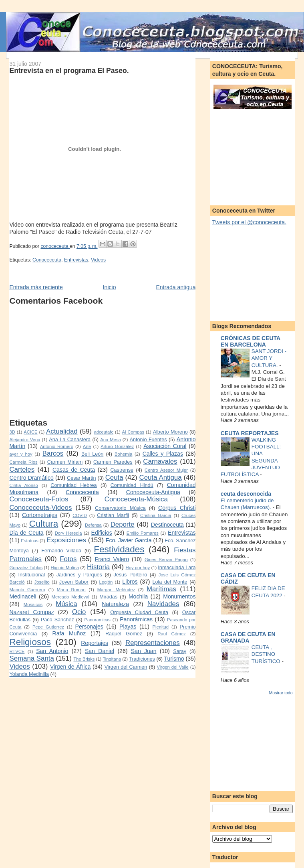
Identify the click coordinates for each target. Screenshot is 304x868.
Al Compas (133, 432)
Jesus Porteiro (130, 575)
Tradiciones (142, 659)
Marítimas (161, 589)
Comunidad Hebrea (73, 485)
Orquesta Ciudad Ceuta (139, 612)
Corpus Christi (177, 508)
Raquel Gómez (124, 634)
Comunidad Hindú (132, 485)
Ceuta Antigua (160, 478)
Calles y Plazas (163, 454)
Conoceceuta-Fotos (39, 499)
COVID (80, 515)
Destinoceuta (167, 525)
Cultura (44, 524)
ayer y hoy (21, 454)
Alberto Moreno (170, 432)
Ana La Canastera (70, 440)
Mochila (138, 596)
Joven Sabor (74, 582)
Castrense (122, 470)
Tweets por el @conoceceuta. (249, 222)
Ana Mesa (110, 440)
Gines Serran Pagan (166, 560)
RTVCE (17, 651)
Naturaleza (115, 604)
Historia (98, 567)
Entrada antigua (176, 287)
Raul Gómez (171, 634)
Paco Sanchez (57, 620)
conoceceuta (55, 246)
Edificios (102, 533)
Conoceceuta (47, 260)
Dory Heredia (68, 533)
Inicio (110, 287)
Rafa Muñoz (69, 633)
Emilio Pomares (143, 533)
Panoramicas (97, 620)
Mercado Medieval (70, 597)
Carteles (22, 469)
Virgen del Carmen (126, 667)
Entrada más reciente (36, 287)
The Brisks (84, 659)
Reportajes (95, 643)
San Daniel (100, 651)
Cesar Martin (82, 478)
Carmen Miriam (65, 462)
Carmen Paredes (113, 462)
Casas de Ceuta (74, 470)
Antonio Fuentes (148, 440)
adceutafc (104, 432)
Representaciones (153, 643)
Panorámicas (136, 619)
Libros (130, 582)
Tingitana (112, 659)
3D (12, 432)
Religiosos (30, 642)
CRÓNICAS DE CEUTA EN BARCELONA (251, 341)
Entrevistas (76, 260)
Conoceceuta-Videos (40, 508)
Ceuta (114, 478)
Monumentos (179, 596)
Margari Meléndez (116, 590)
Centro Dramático (31, 478)
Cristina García (156, 515)
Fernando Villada (61, 551)
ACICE (30, 432)
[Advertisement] (102, 362)
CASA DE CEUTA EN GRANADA (248, 637)
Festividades (119, 549)
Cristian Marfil (113, 515)
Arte (87, 446)
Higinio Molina (65, 568)
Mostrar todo (281, 693)
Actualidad (62, 431)
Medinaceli (23, 596)
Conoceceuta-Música (136, 499)
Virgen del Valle (173, 667)
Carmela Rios (23, 462)
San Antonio (52, 651)
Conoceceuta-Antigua (153, 492)
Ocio (79, 612)
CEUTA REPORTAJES (250, 433)
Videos (98, 260)
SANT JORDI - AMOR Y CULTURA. (269, 358)
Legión (106, 582)
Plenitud (161, 627)
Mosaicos (33, 604)
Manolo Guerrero (27, 590)
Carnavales (160, 461)
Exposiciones (66, 540)
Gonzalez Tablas (26, 568)
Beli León (92, 454)
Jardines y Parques (79, 575)
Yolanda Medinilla (29, 674)
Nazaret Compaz (31, 612)
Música (66, 604)
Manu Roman (71, 590)
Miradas (108, 597)
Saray (180, 651)
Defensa (93, 525)
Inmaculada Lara (177, 568)
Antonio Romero (57, 446)
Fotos (68, 559)
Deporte (123, 524)
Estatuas (30, 541)
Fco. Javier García (129, 540)
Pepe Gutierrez (48, 627)
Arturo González (117, 446)
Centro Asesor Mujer (166, 470)
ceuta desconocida (246, 494)
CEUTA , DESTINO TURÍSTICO (267, 654)
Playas (128, 627)
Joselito (42, 582)
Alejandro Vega (25, 440)
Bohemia (123, 454)
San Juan (144, 651)
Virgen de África (70, 667)
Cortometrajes (40, 515)
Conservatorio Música (120, 508)
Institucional (31, 575)
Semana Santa (31, 658)
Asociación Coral (165, 446)
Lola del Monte (170, 582)
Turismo (174, 659)
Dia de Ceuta (26, 533)
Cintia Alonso (23, 485)
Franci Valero (112, 559)
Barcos (53, 453)
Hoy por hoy (138, 568)
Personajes (89, 627)
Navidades (163, 604)
